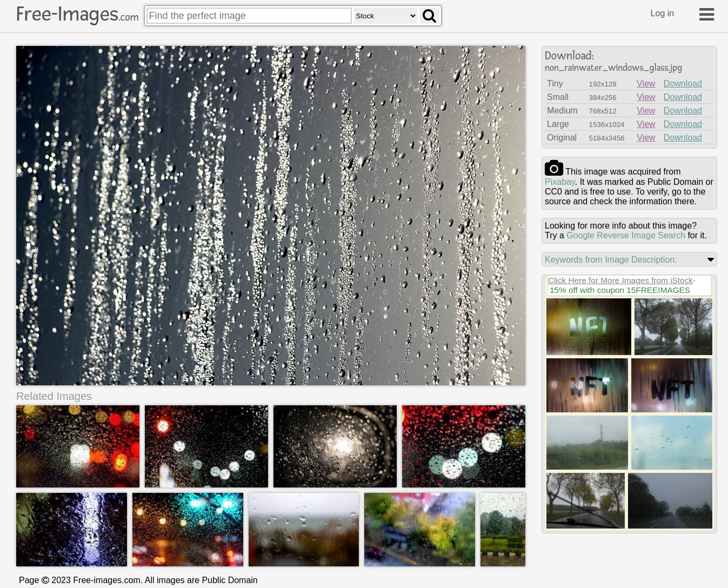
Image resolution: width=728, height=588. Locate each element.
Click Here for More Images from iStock (620, 280)
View (646, 83)
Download (683, 83)
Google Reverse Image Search (626, 235)
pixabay (560, 182)
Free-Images (77, 14)
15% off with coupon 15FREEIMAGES (620, 290)
